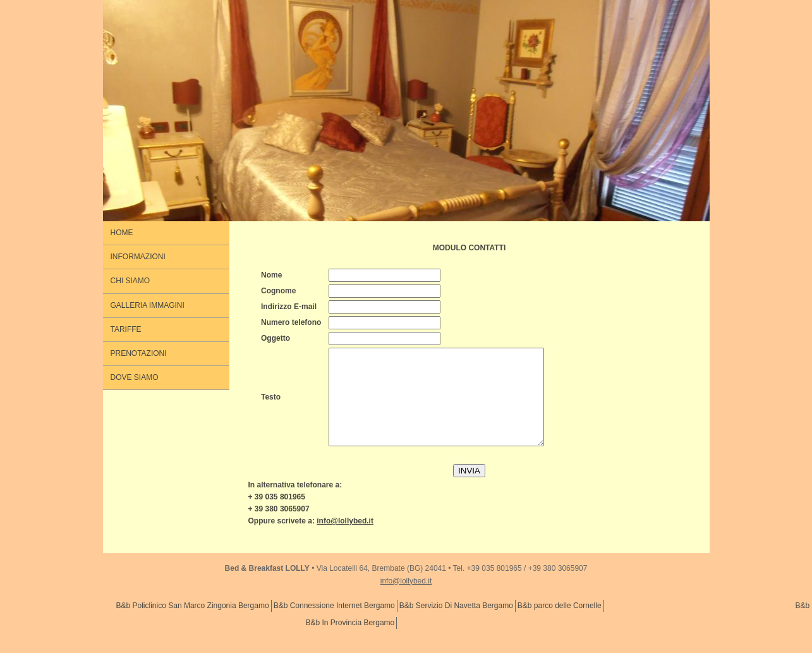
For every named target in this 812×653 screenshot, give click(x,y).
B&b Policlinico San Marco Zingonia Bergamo (193, 625)
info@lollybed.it (406, 600)
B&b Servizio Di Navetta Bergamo (456, 625)
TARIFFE (126, 329)
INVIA (469, 490)
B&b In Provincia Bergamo (350, 642)
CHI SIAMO (130, 281)
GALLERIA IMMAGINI (148, 305)
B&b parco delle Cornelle (560, 625)
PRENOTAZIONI (139, 353)
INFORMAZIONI (138, 257)
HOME (122, 233)
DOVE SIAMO (135, 377)
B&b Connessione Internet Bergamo (334, 625)
